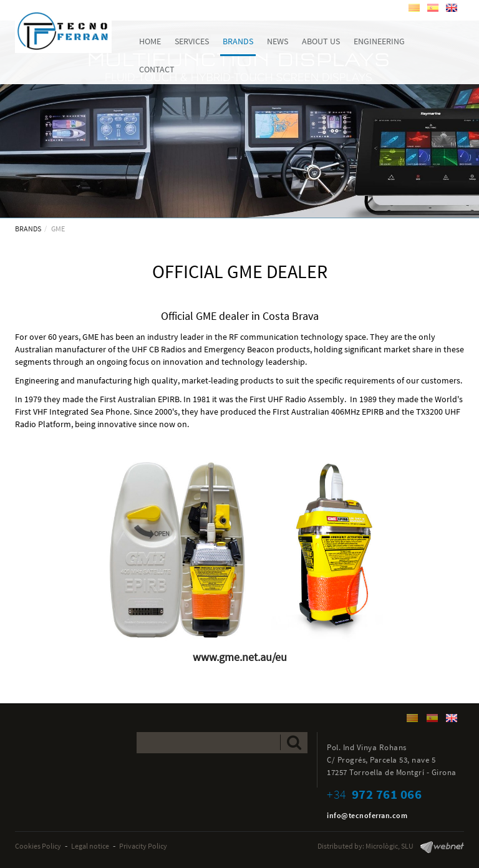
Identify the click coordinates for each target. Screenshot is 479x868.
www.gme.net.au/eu (240, 657)
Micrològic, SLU (389, 846)
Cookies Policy (38, 846)
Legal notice (90, 846)
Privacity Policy (143, 846)
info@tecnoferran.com (367, 815)
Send (294, 742)
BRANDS (28, 229)
